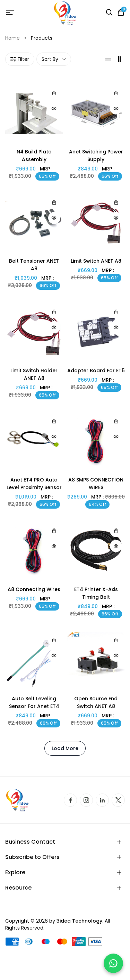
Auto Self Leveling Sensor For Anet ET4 (34, 702)
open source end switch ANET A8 (96, 702)
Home (12, 38)
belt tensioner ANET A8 (34, 265)
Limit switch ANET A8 (96, 261)
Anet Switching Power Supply (96, 156)
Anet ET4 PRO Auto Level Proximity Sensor (34, 484)
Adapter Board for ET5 (96, 371)
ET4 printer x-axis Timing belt (96, 593)
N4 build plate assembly (34, 156)
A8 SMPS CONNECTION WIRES (96, 484)
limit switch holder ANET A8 (34, 374)
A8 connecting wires (34, 589)
